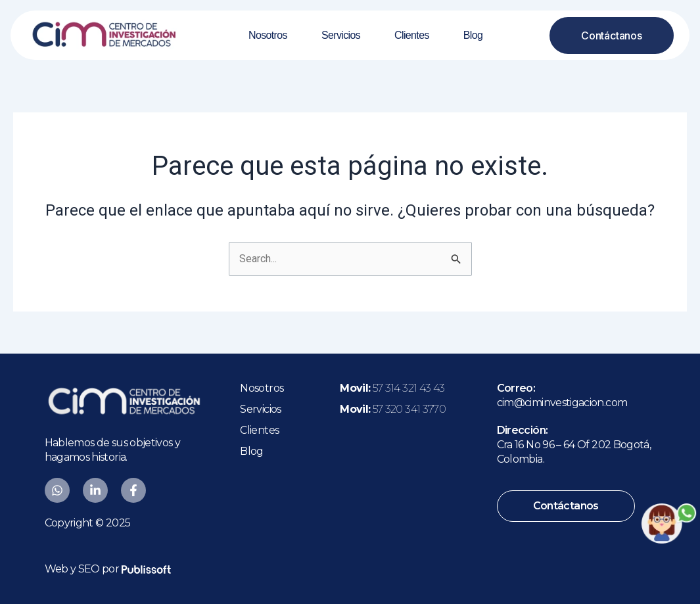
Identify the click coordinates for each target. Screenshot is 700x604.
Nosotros (268, 35)
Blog (473, 35)
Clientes (412, 35)
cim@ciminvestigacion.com (562, 403)
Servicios (341, 35)
